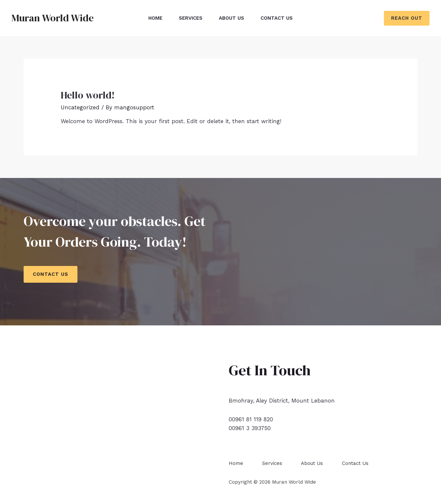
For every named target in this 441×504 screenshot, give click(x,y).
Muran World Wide (52, 18)
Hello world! (88, 95)
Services (191, 18)
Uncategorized (80, 107)
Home (155, 18)
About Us (231, 18)
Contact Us (277, 18)
